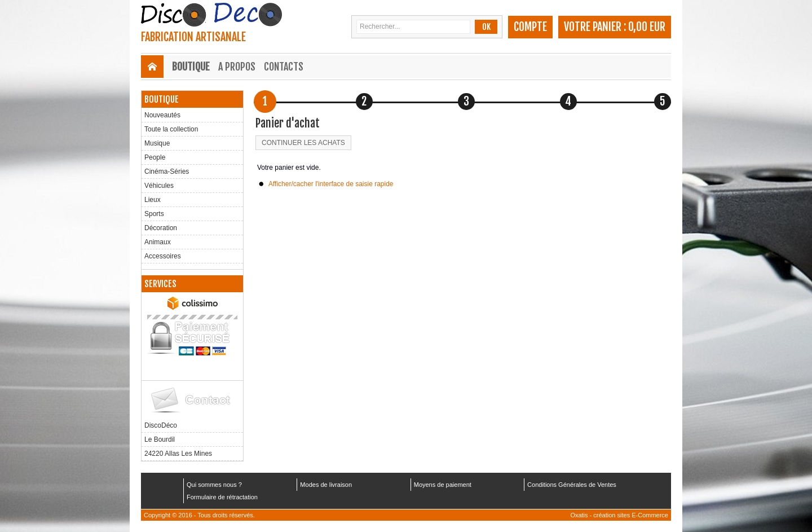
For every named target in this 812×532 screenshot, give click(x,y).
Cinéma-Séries (167, 172)
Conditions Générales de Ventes (572, 485)
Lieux (153, 200)
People (155, 157)
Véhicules (159, 186)
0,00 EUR (647, 27)
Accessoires (163, 256)
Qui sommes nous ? (214, 485)
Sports (154, 214)
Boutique (191, 67)
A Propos (237, 67)
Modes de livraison (326, 485)
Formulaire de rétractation (222, 497)
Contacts (284, 67)
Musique (157, 143)
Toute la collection (171, 129)
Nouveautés (162, 115)
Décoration (161, 228)
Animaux (158, 242)
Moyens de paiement (443, 485)
